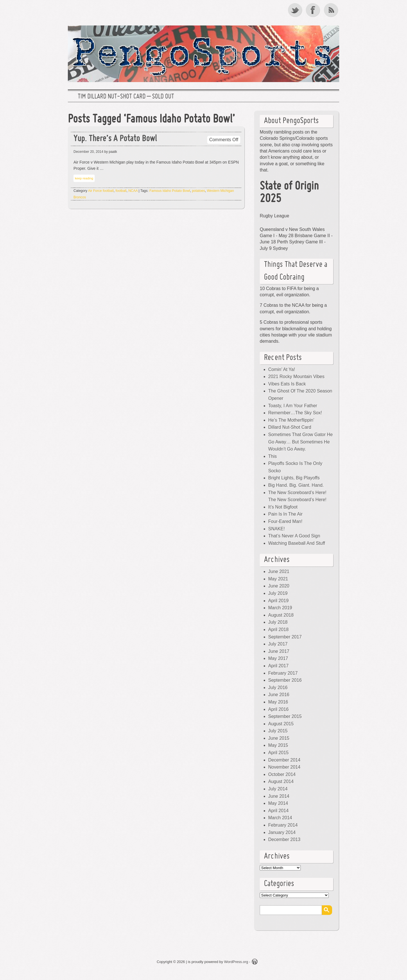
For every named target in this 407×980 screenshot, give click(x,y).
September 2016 (285, 680)
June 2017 (279, 651)
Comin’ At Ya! (282, 369)
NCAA (133, 191)
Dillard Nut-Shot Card (290, 427)
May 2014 (278, 803)
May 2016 (278, 702)
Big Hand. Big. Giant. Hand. (296, 485)
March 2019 (280, 608)
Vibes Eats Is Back (287, 384)
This (272, 456)
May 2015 (278, 745)
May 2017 (278, 658)
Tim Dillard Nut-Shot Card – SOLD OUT (126, 97)
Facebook (313, 10)
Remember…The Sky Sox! (295, 413)
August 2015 (281, 724)
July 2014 (278, 789)
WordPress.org (236, 962)
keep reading (84, 178)
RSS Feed (332, 10)
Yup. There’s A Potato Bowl (115, 139)
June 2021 (279, 572)
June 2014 (279, 796)
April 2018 (278, 630)
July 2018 (278, 622)
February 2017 (283, 673)
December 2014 (284, 760)
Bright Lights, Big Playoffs (294, 478)
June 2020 (279, 586)
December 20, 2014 (88, 152)
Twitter (295, 10)
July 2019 (278, 593)
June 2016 (279, 695)
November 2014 (284, 767)
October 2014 (282, 774)
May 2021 (278, 579)
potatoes (198, 191)
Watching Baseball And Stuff (297, 543)
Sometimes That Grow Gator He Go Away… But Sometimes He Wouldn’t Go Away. (300, 442)
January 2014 (282, 832)
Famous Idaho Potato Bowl (170, 191)
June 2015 (279, 738)
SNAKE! (277, 529)
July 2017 (278, 644)
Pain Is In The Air (285, 514)
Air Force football (101, 191)
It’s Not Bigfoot (283, 507)
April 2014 (278, 811)
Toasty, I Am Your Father (293, 406)
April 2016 (278, 709)
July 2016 (278, 688)
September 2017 (285, 637)
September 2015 (285, 716)
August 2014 (281, 781)
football (121, 191)
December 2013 (284, 839)
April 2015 (278, 753)
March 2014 (280, 818)
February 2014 (283, 825)
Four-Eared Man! (285, 521)
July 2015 (278, 731)
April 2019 (278, 601)
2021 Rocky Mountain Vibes (296, 377)
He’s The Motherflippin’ (291, 420)
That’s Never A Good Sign (294, 536)
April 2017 (278, 666)
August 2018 (281, 615)
